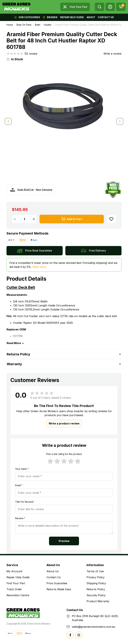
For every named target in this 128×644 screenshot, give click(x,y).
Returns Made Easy (59, 589)
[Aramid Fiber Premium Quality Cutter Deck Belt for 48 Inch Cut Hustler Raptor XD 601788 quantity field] (24, 219)
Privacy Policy (95, 577)
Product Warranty (98, 601)
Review (20, 518)
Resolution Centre (18, 595)
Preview (64, 541)
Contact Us (54, 577)
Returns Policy (96, 589)
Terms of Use (95, 571)
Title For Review (25, 502)
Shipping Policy (96, 583)
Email (19, 485)
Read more (39, 267)
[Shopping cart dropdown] (121, 7)
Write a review (112, 54)
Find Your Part (16, 583)
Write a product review (64, 423)
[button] (110, 7)
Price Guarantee (57, 583)
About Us (53, 571)
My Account (14, 571)
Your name (22, 469)
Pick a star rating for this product (64, 454)
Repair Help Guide (18, 577)
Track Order (14, 589)
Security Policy (96, 595)
